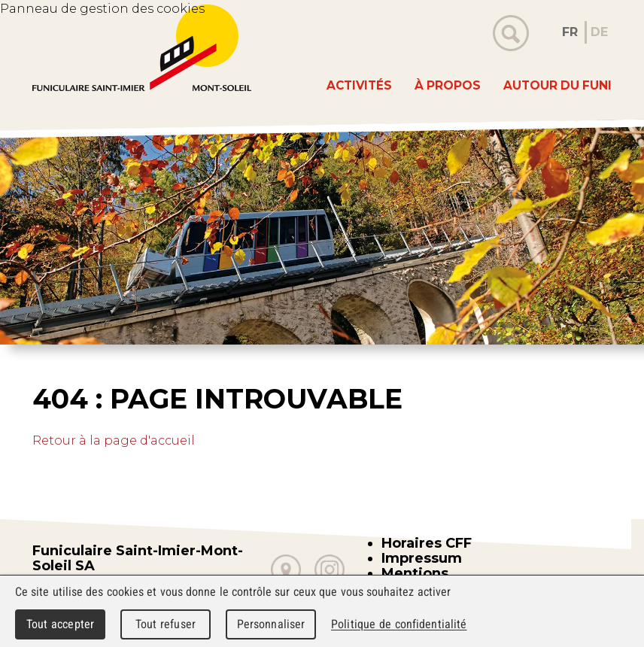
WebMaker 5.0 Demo (142, 48)
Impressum (422, 558)
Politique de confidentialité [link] (399, 624)
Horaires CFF (427, 543)
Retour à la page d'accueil (114, 440)
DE (599, 32)
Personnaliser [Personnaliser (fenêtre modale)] (271, 624)
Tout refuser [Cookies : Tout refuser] (166, 624)
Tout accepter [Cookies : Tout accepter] (60, 624)
